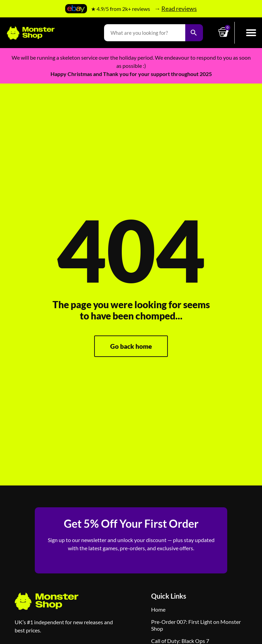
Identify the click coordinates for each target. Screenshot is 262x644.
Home (158, 609)
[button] (251, 33)
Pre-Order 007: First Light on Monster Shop (196, 625)
